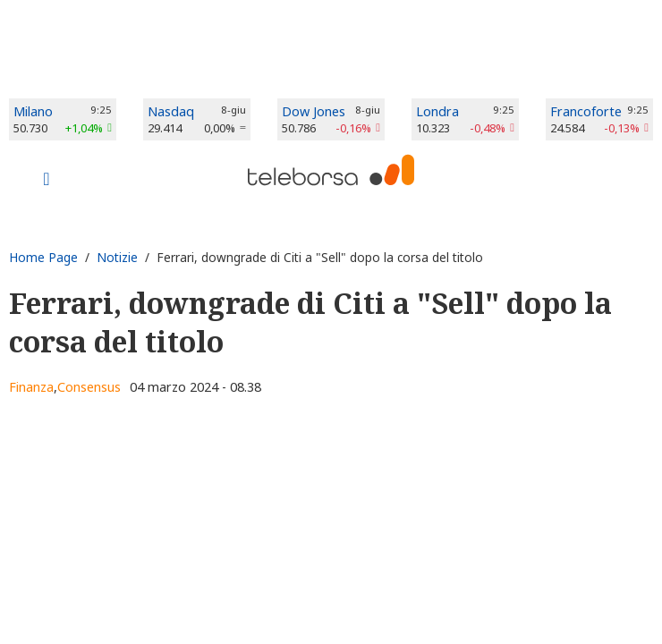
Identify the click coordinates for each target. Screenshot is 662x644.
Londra (437, 111)
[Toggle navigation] (47, 181)
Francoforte (586, 111)
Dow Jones (314, 111)
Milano (33, 111)
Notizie (117, 257)
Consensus (89, 387)
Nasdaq (171, 111)
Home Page (43, 257)
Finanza (31, 387)
